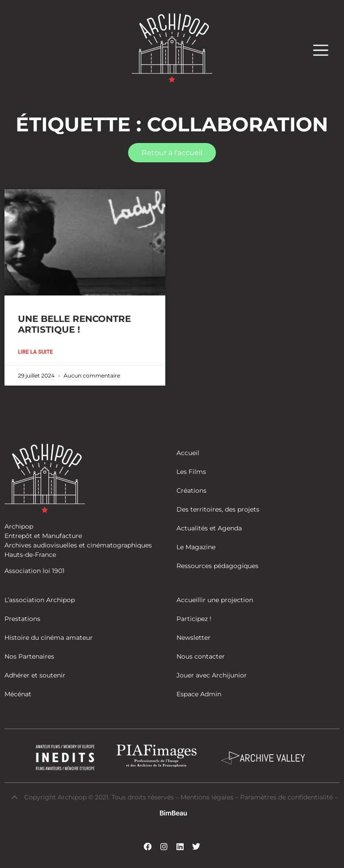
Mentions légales (208, 797)
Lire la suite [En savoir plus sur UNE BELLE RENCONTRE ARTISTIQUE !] (35, 352)
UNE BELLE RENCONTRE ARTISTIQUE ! (74, 324)
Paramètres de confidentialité (286, 797)
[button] (325, 50)
